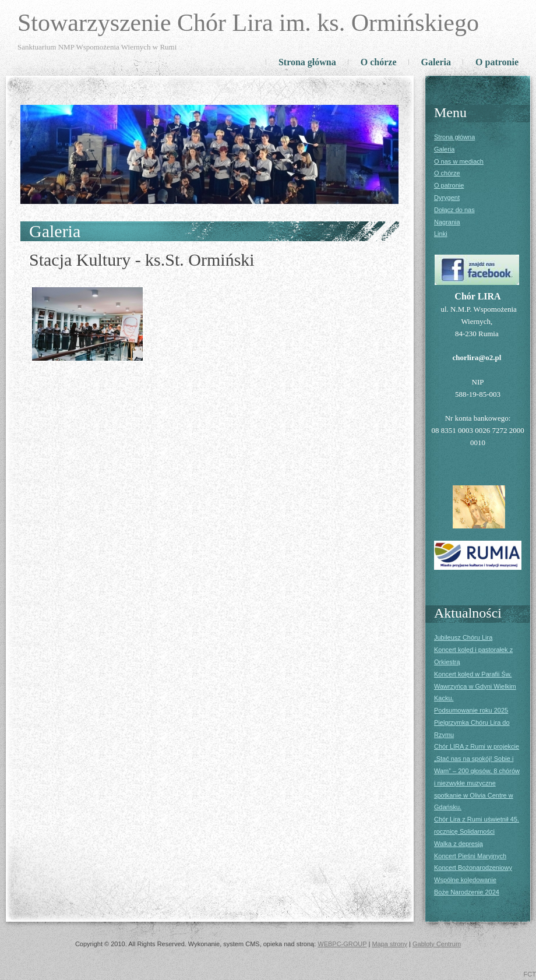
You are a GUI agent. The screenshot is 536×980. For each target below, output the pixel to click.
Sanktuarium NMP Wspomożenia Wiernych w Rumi (97, 47)
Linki (441, 234)
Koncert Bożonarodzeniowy (473, 868)
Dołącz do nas (454, 210)
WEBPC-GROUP (342, 944)
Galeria (436, 62)
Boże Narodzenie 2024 (467, 892)
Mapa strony (389, 944)
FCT (530, 974)
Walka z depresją (459, 844)
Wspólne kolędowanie (465, 880)
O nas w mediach (459, 161)
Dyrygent (447, 198)
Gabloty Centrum (437, 944)
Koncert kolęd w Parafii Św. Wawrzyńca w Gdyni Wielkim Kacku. (475, 686)
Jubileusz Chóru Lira (463, 637)
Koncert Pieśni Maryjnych (470, 856)
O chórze (379, 62)
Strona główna (307, 62)
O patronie (497, 62)
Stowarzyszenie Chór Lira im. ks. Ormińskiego (248, 23)
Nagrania (447, 222)
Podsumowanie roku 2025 (471, 710)
